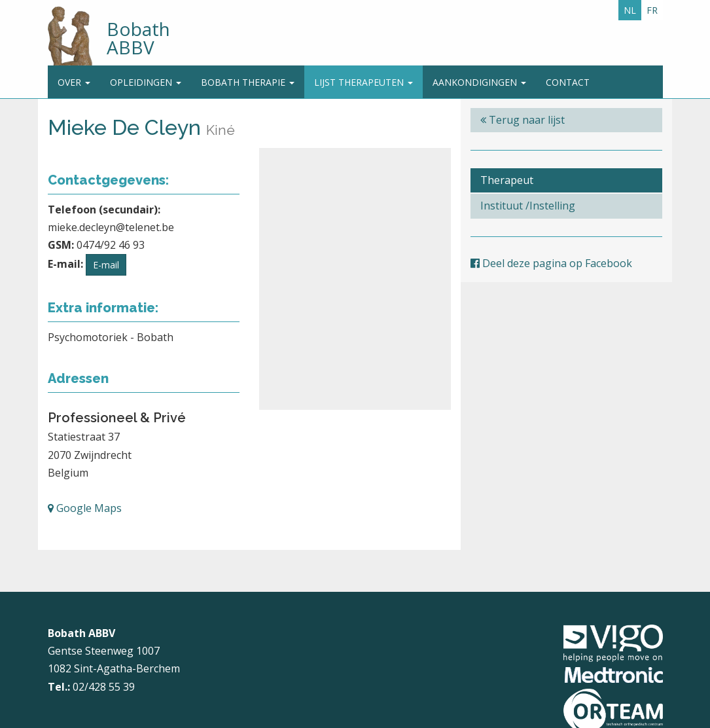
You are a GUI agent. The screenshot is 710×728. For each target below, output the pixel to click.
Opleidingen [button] (146, 82)
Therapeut (507, 180)
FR (652, 10)
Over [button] (74, 82)
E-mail (106, 265)
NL (630, 10)
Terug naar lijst (523, 120)
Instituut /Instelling (528, 206)
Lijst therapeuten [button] (364, 82)
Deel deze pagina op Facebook (551, 263)
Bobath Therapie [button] (248, 82)
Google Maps (85, 508)
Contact (568, 82)
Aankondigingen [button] (479, 82)
